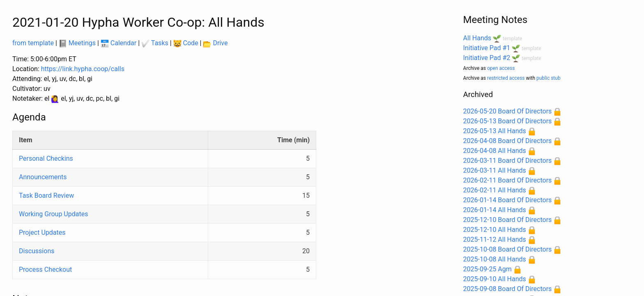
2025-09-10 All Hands (495, 279)
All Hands (477, 38)
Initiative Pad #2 (487, 58)
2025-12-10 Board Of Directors (508, 220)
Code (186, 43)
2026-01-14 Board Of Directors (508, 200)
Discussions (37, 251)
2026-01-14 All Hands (495, 210)
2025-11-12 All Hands (495, 239)
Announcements (43, 177)
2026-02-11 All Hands (495, 190)
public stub (549, 78)
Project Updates (42, 232)
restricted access (506, 78)
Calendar (118, 43)
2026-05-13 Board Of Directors (508, 121)
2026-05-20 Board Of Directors (508, 111)
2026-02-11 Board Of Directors (508, 180)
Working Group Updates (53, 214)
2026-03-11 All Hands (495, 170)
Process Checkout (45, 269)
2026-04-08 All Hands (495, 151)
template (512, 39)
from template (33, 43)
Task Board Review (46, 195)
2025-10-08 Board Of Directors (508, 249)
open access (501, 68)
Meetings (77, 43)
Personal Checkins (46, 158)
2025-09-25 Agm (488, 269)
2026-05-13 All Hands (495, 131)
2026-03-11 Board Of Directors (508, 161)
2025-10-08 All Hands (495, 259)
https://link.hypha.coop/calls (83, 69)
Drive (215, 43)
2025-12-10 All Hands (495, 230)
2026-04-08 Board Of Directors (508, 141)
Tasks (155, 43)
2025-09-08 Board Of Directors (508, 289)
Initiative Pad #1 (487, 48)
